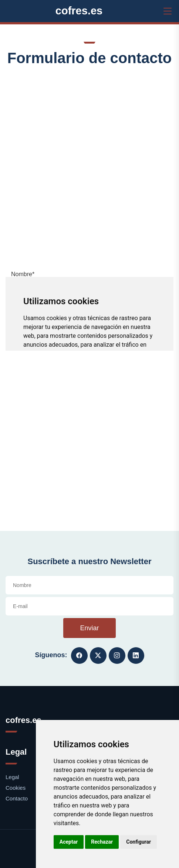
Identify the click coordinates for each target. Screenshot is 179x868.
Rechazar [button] (102, 842)
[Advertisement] (89, 167)
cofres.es (79, 11)
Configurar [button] (139, 842)
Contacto (17, 798)
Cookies (16, 788)
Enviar (89, 628)
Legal (12, 777)
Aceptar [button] (69, 842)
